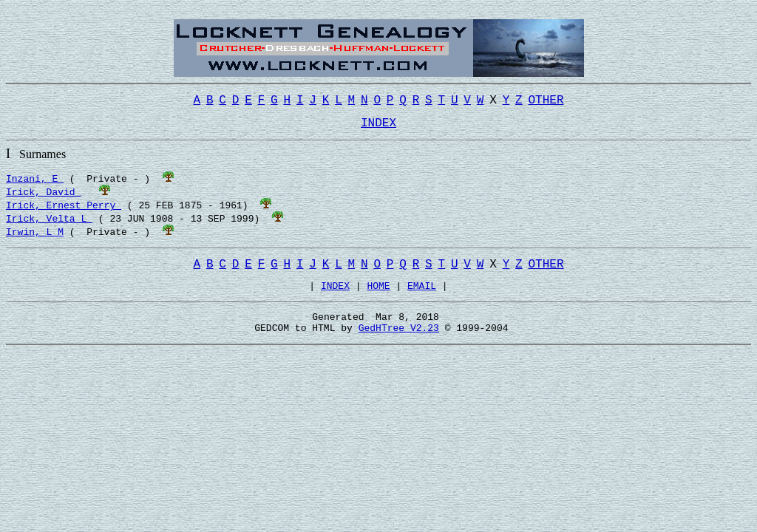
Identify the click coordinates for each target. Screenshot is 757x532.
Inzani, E (35, 184)
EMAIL (422, 296)
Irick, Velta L (49, 224)
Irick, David (43, 197)
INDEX (335, 296)
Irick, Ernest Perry (64, 211)
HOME (378, 296)
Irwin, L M (35, 237)
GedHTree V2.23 (399, 343)
